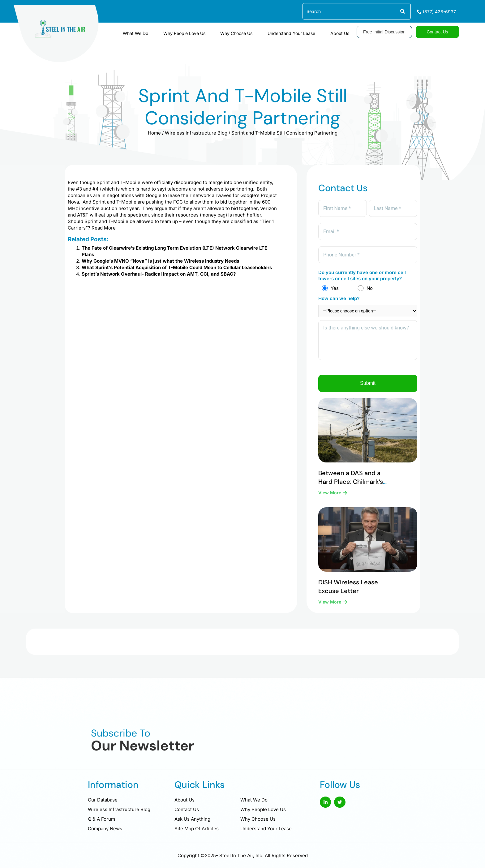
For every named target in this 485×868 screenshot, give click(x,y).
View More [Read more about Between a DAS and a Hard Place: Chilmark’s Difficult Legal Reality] (330, 500)
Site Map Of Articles (197, 829)
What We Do (167, 31)
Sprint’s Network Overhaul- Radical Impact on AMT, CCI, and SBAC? (159, 274)
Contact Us (187, 809)
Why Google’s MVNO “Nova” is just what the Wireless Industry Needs (160, 261)
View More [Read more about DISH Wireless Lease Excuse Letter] (330, 609)
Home (154, 133)
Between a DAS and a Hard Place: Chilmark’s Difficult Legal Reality (351, 489)
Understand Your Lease (302, 31)
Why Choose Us (254, 31)
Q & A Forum (101, 819)
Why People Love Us (209, 31)
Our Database (103, 800)
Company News (105, 829)
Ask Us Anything (192, 819)
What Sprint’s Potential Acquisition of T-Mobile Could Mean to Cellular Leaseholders (177, 267)
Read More (104, 228)
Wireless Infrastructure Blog (196, 133)
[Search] (402, 11)
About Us (343, 31)
